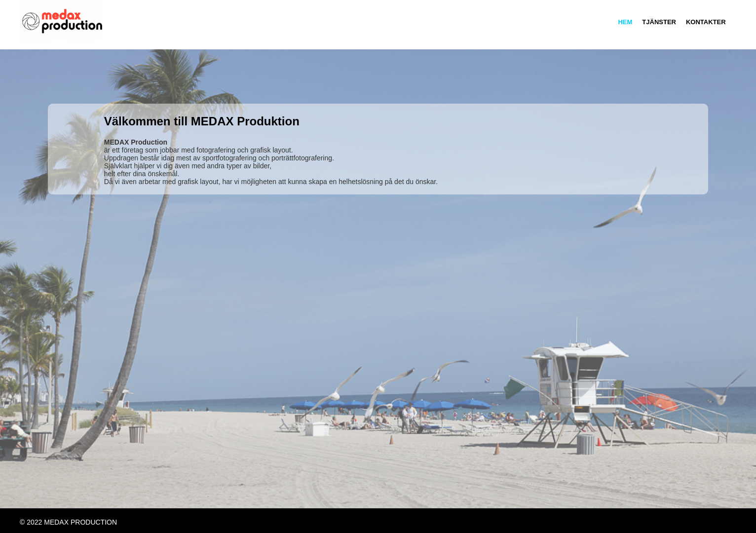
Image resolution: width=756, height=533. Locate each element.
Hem (625, 22)
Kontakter (706, 22)
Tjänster (659, 22)
